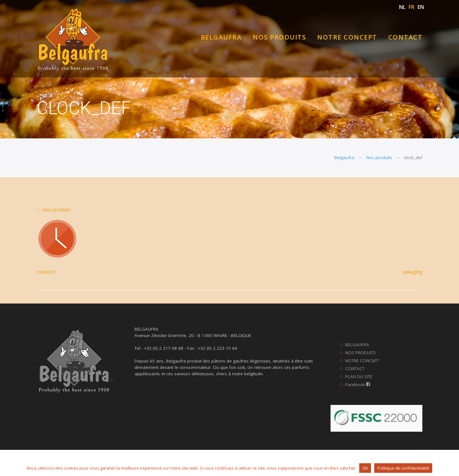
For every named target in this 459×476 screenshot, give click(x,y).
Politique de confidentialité (403, 468)
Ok (365, 468)
